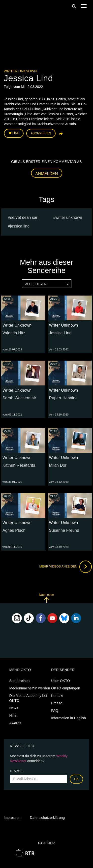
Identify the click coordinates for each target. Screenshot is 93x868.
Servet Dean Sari (24, 217)
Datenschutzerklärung (47, 818)
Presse (57, 703)
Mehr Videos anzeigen (65, 567)
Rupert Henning (63, 398)
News (14, 708)
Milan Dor (58, 465)
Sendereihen (20, 681)
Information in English (68, 718)
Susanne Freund (64, 530)
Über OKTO (61, 681)
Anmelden (47, 174)
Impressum (13, 818)
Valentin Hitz (14, 333)
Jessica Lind (20, 226)
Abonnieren (41, 133)
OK (76, 779)
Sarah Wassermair (19, 398)
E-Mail (16, 771)
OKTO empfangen (66, 688)
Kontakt (57, 696)
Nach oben (46, 598)
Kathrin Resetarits (19, 465)
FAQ (55, 711)
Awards (15, 723)
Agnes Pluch (14, 530)
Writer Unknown (20, 71)
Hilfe (13, 716)
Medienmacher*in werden (30, 688)
